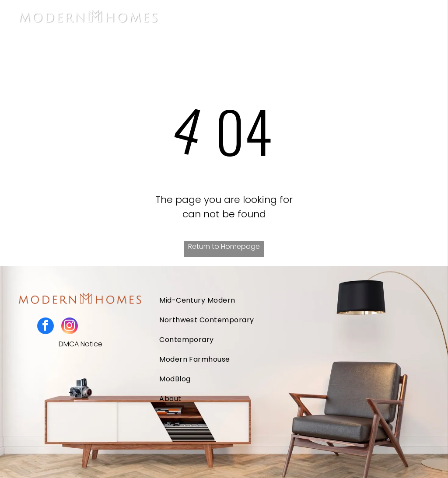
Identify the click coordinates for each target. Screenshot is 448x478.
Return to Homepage (224, 246)
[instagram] (70, 327)
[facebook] (45, 327)
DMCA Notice (80, 344)
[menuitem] (266, 300)
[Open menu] (426, 18)
